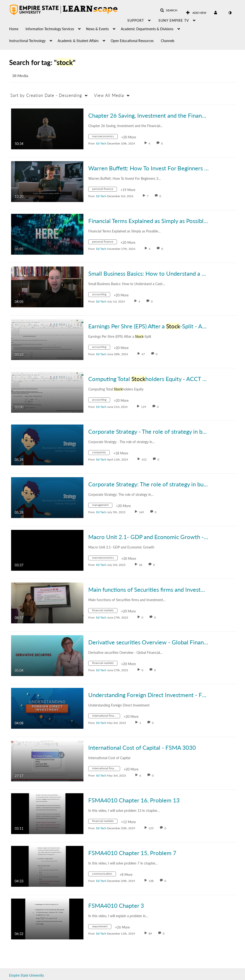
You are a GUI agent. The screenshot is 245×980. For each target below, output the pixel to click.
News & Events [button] (97, 29)
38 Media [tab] (20, 76)
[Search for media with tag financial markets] (105, 611)
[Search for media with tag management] (102, 506)
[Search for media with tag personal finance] (104, 190)
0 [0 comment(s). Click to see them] (163, 143)
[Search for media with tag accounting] (101, 295)
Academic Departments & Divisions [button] (147, 29)
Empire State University (27, 975)
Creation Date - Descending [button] (46, 95)
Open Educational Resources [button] (132, 41)
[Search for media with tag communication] (104, 875)
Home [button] (14, 29)
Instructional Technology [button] (27, 41)
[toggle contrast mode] (230, 13)
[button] (169, 10)
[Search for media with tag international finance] (106, 717)
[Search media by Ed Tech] (101, 143)
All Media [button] (109, 95)
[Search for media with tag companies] (101, 453)
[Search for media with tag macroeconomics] (105, 137)
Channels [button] (168, 41)
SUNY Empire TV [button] (174, 20)
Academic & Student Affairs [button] (78, 41)
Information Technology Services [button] (50, 29)
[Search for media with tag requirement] (102, 927)
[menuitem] (17, 28)
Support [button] (136, 20)
